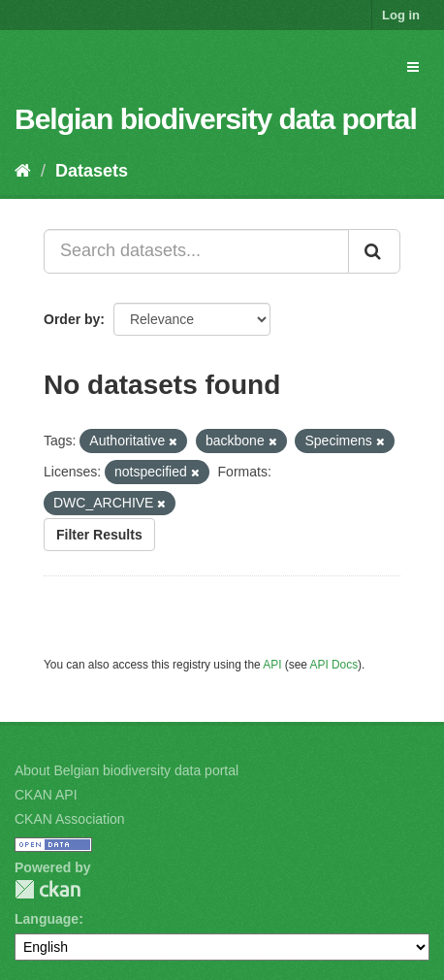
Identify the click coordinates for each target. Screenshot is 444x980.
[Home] (23, 171)
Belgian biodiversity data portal (216, 119)
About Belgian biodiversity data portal (127, 770)
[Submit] (374, 251)
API (272, 665)
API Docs (334, 665)
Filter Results (99, 535)
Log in (401, 15)
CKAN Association (70, 819)
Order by (72, 319)
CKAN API (46, 795)
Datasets (92, 171)
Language (47, 919)
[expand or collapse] (413, 67)
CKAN (48, 889)
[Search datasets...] (196, 251)
